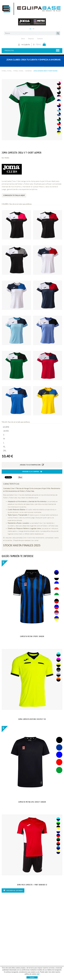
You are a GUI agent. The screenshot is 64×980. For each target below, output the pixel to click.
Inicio (23, 39)
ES (30, 29)
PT (34, 29)
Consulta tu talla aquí (14, 195)
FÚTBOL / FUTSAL (7, 71)
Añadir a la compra (32, 472)
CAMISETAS (28, 71)
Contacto (40, 39)
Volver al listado (13, 890)
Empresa (31, 39)
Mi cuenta (24, 45)
